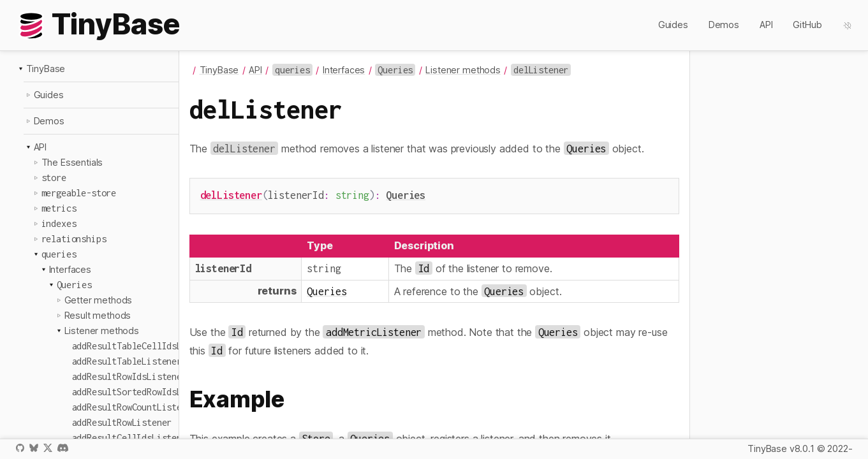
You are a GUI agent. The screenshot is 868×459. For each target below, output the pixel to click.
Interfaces (70, 269)
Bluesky (34, 448)
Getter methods (99, 300)
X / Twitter (48, 448)
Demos (724, 25)
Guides (673, 25)
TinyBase (46, 69)
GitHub (807, 25)
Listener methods (102, 331)
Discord (63, 448)
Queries (406, 195)
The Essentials (72, 162)
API (766, 25)
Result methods (98, 315)
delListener (231, 195)
